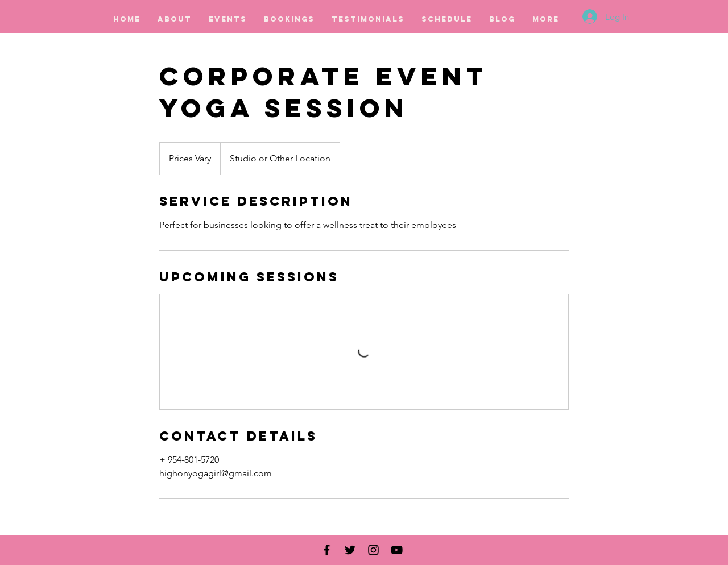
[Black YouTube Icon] (397, 550)
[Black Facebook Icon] (327, 550)
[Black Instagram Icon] (373, 550)
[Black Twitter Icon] (350, 550)
